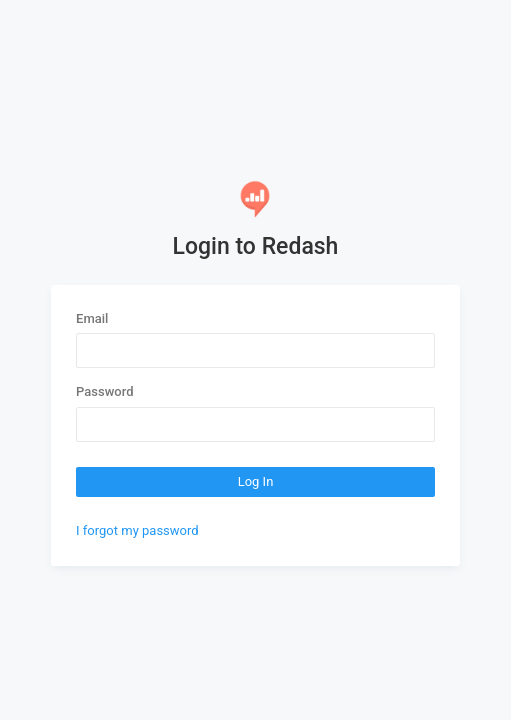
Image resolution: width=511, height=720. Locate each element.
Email (92, 318)
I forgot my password (137, 530)
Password (104, 391)
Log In (256, 481)
